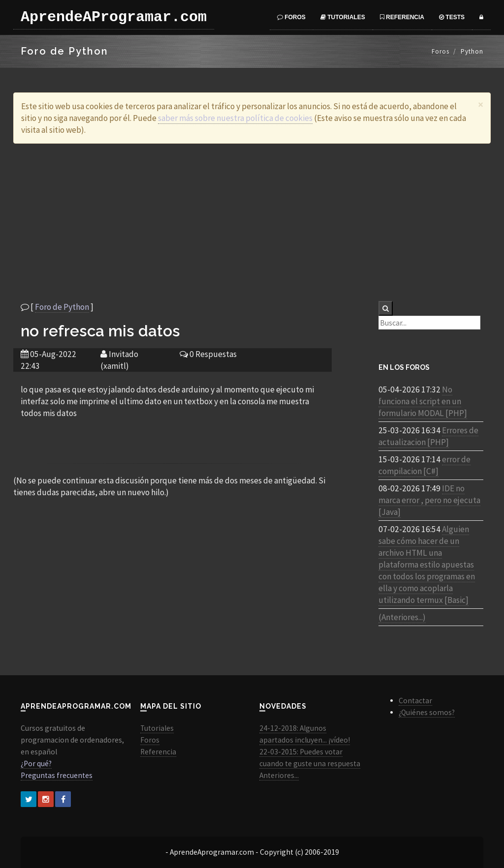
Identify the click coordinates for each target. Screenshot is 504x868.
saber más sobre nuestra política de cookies (235, 118)
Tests (452, 17)
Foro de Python (62, 307)
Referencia (402, 17)
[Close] (481, 105)
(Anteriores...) (402, 617)
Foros (291, 17)
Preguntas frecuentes (57, 775)
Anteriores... (279, 775)
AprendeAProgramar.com (114, 17)
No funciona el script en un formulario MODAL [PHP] (423, 401)
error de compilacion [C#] (425, 465)
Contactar (415, 701)
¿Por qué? (36, 763)
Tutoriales (343, 17)
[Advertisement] (252, 222)
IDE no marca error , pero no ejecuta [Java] (429, 500)
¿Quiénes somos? (427, 712)
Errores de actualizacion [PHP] (428, 436)
